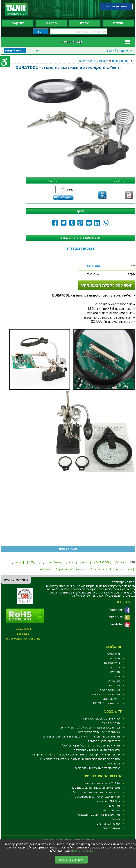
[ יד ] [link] (41, 562)
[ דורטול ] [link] (120, 562)
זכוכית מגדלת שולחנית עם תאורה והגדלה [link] (96, 792)
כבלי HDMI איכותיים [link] (109, 801)
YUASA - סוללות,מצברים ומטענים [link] (100, 783)
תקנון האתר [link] (23, 634)
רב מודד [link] (115, 667)
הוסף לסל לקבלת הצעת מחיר (107, 285)
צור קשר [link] (18, 23)
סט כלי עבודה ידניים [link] (108, 824)
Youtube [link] (120, 624)
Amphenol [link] (113, 654)
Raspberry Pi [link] (112, 663)
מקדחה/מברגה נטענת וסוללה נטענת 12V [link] (96, 788)
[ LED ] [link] (31, 562)
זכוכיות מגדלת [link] (121, 61)
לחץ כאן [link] (118, 51)
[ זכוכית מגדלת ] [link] (124, 569)
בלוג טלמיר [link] (119, 617)
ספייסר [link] (116, 819)
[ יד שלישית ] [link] (55, 562)
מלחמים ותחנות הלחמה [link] (106, 694)
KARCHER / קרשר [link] (109, 690)
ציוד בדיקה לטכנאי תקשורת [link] (104, 741)
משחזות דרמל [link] (112, 828)
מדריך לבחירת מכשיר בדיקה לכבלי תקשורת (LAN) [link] (91, 746)
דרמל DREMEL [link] (111, 699)
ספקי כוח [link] (114, 685)
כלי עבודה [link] (114, 681)
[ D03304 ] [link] (45, 569)
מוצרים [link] (118, 23)
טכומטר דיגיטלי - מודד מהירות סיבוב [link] (99, 732)
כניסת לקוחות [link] (15, 50)
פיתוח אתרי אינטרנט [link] (16, 580)
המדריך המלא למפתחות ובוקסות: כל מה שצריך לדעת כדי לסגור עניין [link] (80, 759)
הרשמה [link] (36, 50)
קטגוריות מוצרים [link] (71, 42)
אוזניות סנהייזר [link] (111, 810)
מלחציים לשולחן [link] (110, 723)
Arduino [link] (115, 658)
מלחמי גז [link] (114, 806)
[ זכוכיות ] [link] (71, 562)
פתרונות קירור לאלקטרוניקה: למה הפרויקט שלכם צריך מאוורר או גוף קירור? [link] (76, 755)
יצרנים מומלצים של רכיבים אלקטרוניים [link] (97, 768)
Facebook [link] (119, 610)
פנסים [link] (116, 676)
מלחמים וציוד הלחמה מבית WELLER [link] (99, 815)
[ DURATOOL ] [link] (103, 562)
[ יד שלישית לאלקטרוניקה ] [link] (72, 569)
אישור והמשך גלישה (71, 860)
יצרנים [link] (85, 23)
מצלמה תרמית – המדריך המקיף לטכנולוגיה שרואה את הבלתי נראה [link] (81, 737)
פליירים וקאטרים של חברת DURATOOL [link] (97, 797)
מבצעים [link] (51, 23)
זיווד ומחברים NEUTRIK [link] (107, 703)
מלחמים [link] (115, 672)
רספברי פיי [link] (114, 764)
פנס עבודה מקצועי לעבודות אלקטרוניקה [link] (97, 750)
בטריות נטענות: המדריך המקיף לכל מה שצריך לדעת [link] (90, 728)
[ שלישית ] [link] (18, 562)
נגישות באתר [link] (23, 629)
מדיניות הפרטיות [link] (82, 851)
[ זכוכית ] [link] (86, 562)
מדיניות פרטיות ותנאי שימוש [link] (23, 639)
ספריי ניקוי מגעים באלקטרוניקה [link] (102, 719)
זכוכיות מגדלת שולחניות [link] (93, 61)
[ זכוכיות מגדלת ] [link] (101, 569)
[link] (16, 10)
